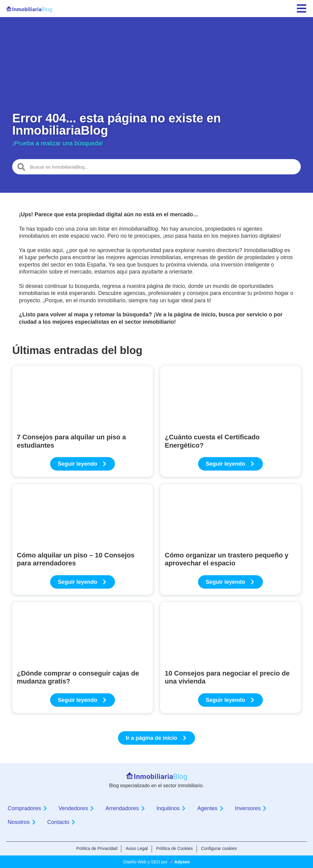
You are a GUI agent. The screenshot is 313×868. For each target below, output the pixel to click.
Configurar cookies (221, 848)
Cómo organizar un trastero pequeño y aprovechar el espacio (227, 559)
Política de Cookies (175, 848)
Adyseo (182, 861)
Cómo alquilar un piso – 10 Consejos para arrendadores (76, 559)
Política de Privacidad (95, 848)
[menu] (302, 8)
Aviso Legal (136, 848)
